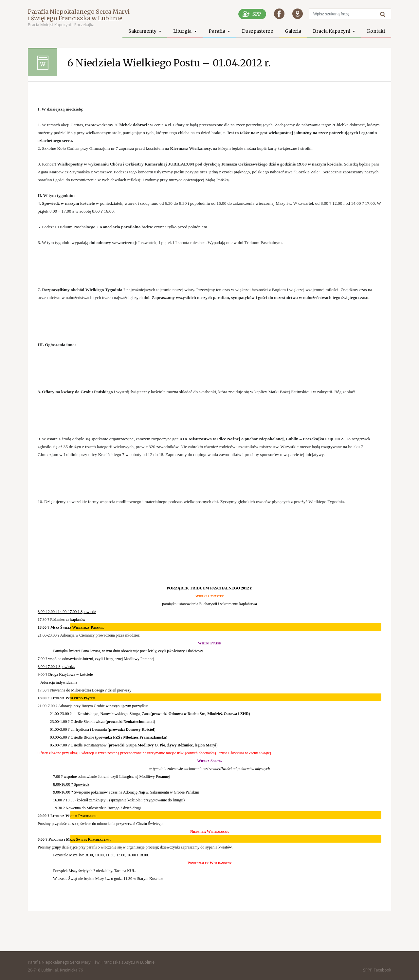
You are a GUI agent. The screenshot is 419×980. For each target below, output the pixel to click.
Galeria (293, 31)
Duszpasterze (257, 31)
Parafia (217, 31)
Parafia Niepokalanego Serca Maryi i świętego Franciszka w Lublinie (79, 15)
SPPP (368, 970)
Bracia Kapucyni (332, 31)
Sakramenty (143, 31)
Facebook (383, 970)
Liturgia (183, 31)
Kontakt (376, 31)
